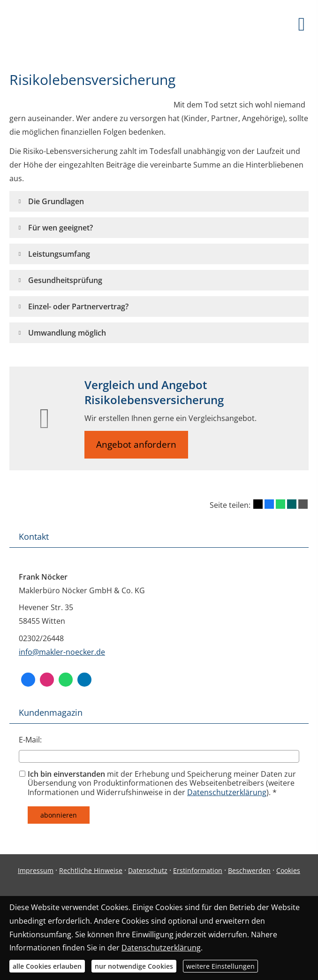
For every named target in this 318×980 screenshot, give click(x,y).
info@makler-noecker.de (62, 652)
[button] (56, 201)
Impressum (36, 870)
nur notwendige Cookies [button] (134, 966)
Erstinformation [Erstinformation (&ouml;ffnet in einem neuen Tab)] (198, 870)
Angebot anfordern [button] (136, 444)
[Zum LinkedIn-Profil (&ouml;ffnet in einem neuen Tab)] (84, 680)
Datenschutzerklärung (227, 792)
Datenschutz (148, 870)
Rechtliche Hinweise (91, 870)
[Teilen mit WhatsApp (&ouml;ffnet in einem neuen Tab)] (280, 504)
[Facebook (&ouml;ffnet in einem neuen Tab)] (28, 680)
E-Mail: (30, 740)
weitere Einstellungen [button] (220, 966)
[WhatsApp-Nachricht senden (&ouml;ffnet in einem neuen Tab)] (66, 680)
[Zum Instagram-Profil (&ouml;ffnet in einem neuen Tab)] (47, 680)
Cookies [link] (288, 870)
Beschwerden (249, 870)
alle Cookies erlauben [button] (47, 966)
